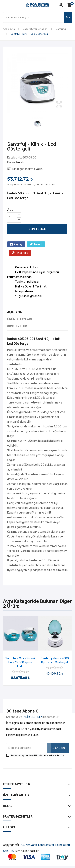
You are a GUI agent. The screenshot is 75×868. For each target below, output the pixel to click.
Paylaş (18, 245)
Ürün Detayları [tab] (19, 319)
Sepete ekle (37, 229)
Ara (68, 17)
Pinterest (22, 253)
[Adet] (12, 217)
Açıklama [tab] (14, 312)
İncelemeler (17, 326)
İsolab (20, 162)
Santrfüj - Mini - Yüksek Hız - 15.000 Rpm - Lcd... (20, 662)
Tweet (38, 245)
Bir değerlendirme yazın (27, 169)
